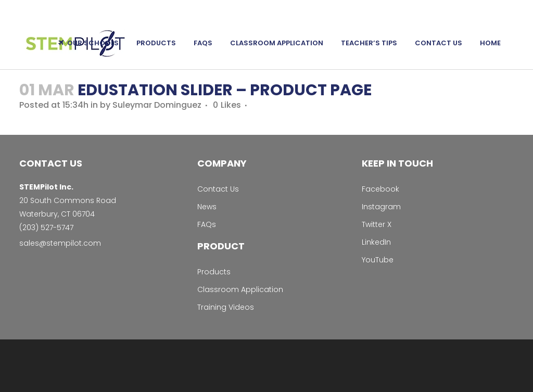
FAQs (207, 224)
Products (214, 272)
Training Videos (226, 307)
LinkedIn (376, 242)
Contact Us (218, 189)
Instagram (381, 207)
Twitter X (377, 224)
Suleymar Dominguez (157, 105)
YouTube (378, 260)
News (207, 207)
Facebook (380, 189)
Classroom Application (240, 289)
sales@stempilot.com (60, 243)
